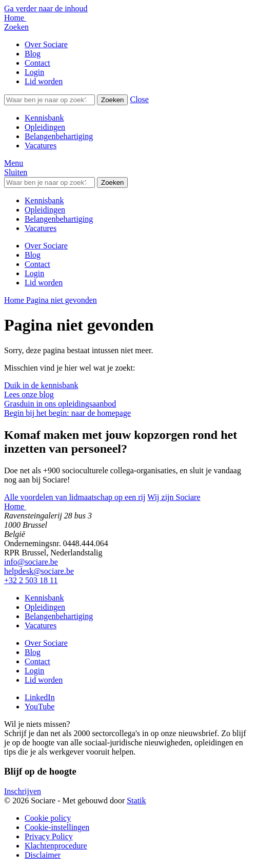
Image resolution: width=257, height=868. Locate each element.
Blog (33, 54)
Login (34, 72)
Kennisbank (44, 118)
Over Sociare (46, 44)
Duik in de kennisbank (41, 385)
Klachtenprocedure (56, 846)
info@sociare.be (31, 562)
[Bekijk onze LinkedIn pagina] (40, 697)
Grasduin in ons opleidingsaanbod (60, 404)
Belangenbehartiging (59, 136)
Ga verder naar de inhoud (46, 8)
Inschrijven (23, 791)
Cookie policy (48, 818)
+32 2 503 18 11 (31, 580)
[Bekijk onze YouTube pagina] (39, 707)
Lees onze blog (29, 394)
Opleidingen (45, 127)
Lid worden (44, 81)
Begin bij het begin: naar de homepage (67, 413)
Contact (37, 63)
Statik (136, 801)
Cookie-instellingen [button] (57, 827)
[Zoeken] (50, 100)
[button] (139, 99)
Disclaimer (43, 855)
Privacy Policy (49, 836)
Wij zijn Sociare (174, 497)
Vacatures (41, 146)
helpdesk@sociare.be (39, 571)
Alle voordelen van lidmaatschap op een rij (75, 497)
